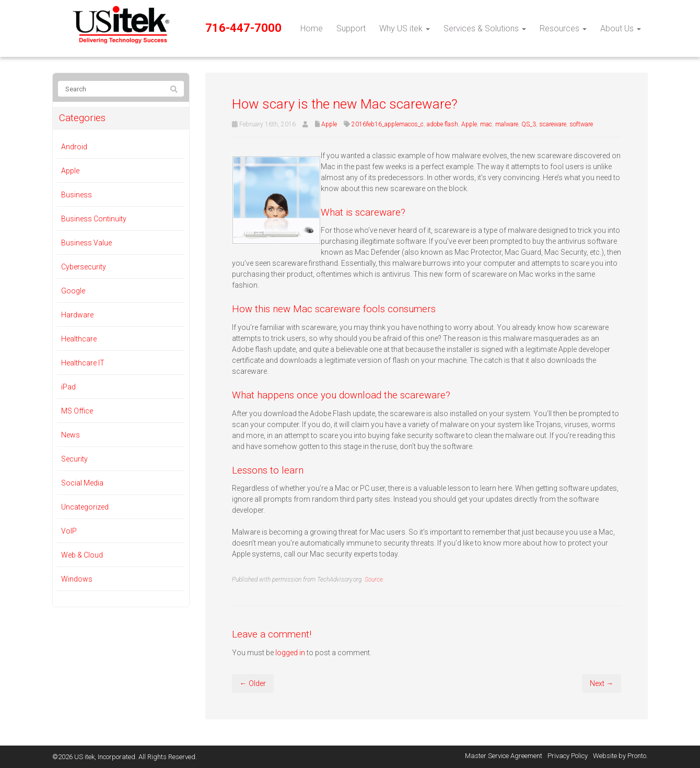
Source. (375, 580)
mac (486, 124)
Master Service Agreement (504, 756)
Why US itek (405, 28)
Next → (602, 683)
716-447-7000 (243, 28)
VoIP (69, 531)
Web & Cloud (82, 555)
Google (73, 291)
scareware (553, 124)
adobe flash (442, 124)
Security (74, 459)
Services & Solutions (485, 28)
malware (507, 124)
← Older (253, 683)
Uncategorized (85, 507)
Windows (77, 579)
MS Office (77, 411)
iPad (68, 387)
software (581, 124)
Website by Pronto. (620, 756)
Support (351, 28)
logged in (290, 653)
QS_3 (529, 124)
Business (77, 195)
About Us (621, 28)
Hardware (77, 315)
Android (74, 147)
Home (312, 28)
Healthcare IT (83, 363)
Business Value (86, 243)
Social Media (82, 483)
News (71, 435)
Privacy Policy (568, 756)
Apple (329, 124)
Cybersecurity (84, 267)
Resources (563, 28)
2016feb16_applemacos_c (388, 124)
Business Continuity (94, 219)
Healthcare (79, 339)
